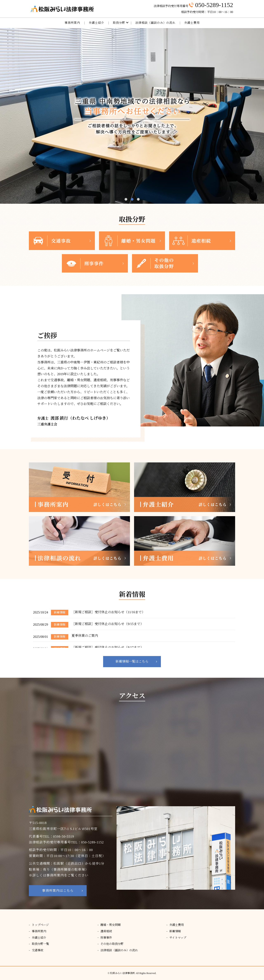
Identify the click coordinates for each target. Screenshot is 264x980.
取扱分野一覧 (40, 944)
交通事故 (38, 950)
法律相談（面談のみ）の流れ (155, 23)
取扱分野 (119, 23)
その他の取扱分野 (112, 944)
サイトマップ (178, 938)
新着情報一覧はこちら (132, 661)
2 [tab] (132, 199)
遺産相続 (106, 931)
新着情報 (175, 931)
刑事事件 (106, 938)
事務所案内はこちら (58, 891)
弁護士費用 (192, 23)
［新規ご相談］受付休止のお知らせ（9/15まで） (107, 624)
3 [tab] (138, 199)
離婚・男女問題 (111, 925)
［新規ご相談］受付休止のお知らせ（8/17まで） (107, 647)
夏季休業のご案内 (85, 636)
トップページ (40, 925)
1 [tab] (126, 199)
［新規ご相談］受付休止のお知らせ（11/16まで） (108, 612)
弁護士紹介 (96, 23)
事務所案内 (72, 23)
